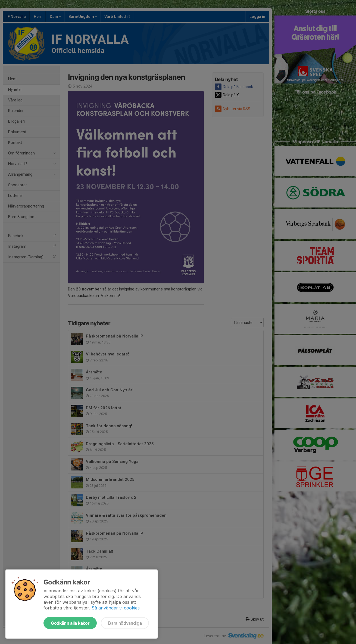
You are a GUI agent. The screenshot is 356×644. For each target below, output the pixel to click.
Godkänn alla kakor (70, 623)
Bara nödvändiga (125, 623)
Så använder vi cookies (116, 608)
